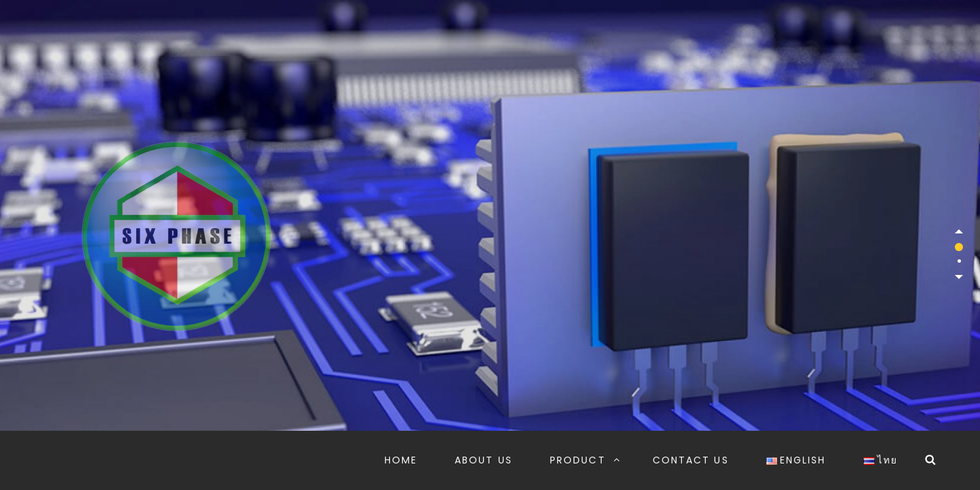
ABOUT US (484, 460)
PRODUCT (586, 460)
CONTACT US (691, 460)
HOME (401, 460)
